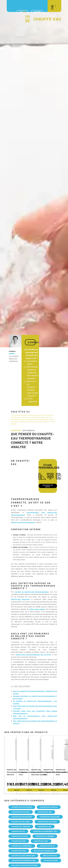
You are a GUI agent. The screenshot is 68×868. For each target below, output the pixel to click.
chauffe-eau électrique (20, 599)
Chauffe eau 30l (45, 827)
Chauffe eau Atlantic (21, 812)
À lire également (33, 400)
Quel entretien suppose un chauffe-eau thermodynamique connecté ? (34, 373)
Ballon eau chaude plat (44, 851)
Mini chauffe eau (50, 856)
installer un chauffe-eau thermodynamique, (32, 592)
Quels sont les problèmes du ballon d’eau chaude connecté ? (32, 389)
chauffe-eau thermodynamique (23, 522)
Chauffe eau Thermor (45, 836)
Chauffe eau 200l (19, 841)
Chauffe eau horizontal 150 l (45, 831)
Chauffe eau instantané (22, 817)
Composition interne (32, 363)
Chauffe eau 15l (18, 831)
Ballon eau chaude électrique (25, 865)
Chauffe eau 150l (19, 851)
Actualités (37, 12)
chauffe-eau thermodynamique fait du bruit (33, 654)
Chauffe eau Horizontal (22, 846)
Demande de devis (48, 486)
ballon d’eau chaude (37, 609)
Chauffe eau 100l (45, 812)
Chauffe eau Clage (20, 836)
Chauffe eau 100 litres (47, 822)
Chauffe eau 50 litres (21, 822)
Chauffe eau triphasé (21, 827)
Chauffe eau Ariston (49, 807)
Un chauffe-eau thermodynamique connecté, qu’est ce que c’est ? (33, 354)
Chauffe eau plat (47, 846)
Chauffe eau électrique (22, 807)
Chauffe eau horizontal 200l (24, 860)
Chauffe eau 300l (41, 841)
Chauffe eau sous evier (50, 817)
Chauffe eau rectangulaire (23, 856)
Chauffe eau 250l (51, 860)
